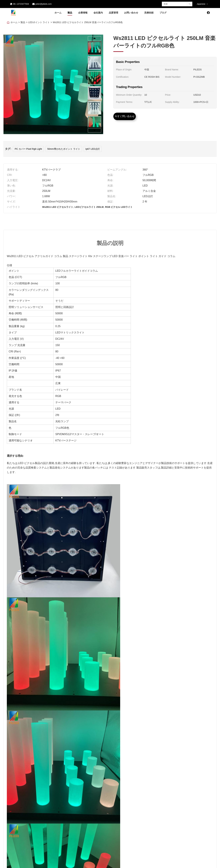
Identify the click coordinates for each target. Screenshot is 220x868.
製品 (70, 13)
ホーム (58, 13)
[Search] (190, 4)
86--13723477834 (21, 4)
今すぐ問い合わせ (125, 116)
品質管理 (113, 13)
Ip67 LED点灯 (93, 149)
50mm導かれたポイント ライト (64, 149)
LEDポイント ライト (39, 22)
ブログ (163, 13)
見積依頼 (149, 13)
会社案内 (98, 13)
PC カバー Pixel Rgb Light (28, 149)
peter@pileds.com (44, 4)
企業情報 (83, 13)
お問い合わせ (131, 13)
